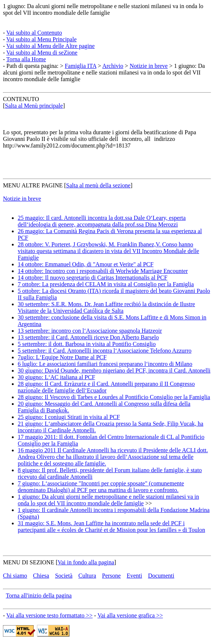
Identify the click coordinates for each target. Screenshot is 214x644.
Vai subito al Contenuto (34, 33)
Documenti (161, 576)
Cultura (87, 576)
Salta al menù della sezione (98, 185)
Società (64, 576)
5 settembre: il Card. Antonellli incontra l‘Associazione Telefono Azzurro (105, 351)
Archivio (113, 66)
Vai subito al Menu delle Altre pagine (50, 46)
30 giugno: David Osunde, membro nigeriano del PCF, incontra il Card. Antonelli (114, 371)
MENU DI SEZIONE (29, 562)
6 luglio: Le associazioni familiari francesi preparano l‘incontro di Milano (105, 364)
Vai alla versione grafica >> (130, 615)
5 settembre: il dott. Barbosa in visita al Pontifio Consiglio (87, 344)
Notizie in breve (149, 66)
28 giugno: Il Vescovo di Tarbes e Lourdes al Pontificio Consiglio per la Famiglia (114, 397)
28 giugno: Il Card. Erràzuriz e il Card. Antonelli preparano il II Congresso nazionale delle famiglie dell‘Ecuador (106, 387)
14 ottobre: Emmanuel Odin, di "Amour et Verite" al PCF (86, 264)
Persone (111, 576)
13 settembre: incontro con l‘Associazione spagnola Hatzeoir (90, 331)
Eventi (135, 576)
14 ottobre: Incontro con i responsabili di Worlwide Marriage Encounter (103, 271)
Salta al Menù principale (34, 106)
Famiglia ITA (80, 66)
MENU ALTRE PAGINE (33, 185)
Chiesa (41, 576)
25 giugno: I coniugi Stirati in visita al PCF (69, 417)
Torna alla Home (26, 59)
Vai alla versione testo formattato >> (50, 615)
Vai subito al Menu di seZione (42, 53)
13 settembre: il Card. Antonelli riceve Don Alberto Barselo (88, 337)
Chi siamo (15, 576)
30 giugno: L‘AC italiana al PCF (56, 377)
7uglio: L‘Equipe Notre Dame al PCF (62, 357)
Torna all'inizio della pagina (39, 595)
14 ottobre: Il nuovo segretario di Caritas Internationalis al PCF (93, 278)
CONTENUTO (21, 99)
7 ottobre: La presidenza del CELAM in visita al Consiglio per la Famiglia (106, 284)
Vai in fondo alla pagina (86, 562)
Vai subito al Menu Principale (41, 39)
